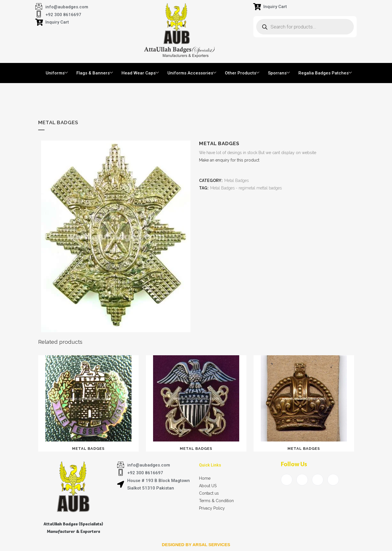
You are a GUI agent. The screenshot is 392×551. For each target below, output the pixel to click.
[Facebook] (287, 480)
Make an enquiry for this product (229, 160)
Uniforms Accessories (192, 73)
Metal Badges (236, 181)
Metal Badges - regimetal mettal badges (246, 188)
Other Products (242, 73)
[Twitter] (302, 480)
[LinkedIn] (318, 480)
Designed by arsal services (196, 545)
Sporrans (279, 73)
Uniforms (57, 73)
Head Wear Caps (140, 73)
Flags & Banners (95, 73)
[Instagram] (333, 480)
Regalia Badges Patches (325, 73)
